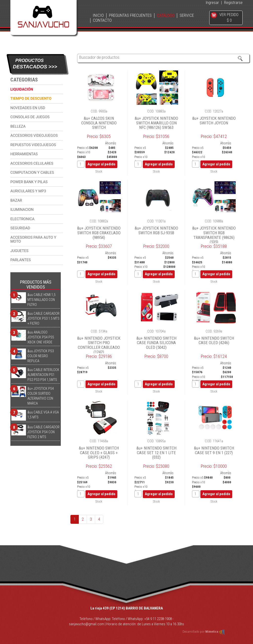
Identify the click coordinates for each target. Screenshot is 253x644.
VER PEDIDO (229, 15)
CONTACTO (102, 20)
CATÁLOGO (166, 15)
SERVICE (187, 15)
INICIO (98, 15)
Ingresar (212, 3)
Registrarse (233, 3)
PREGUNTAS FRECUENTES (130, 15)
